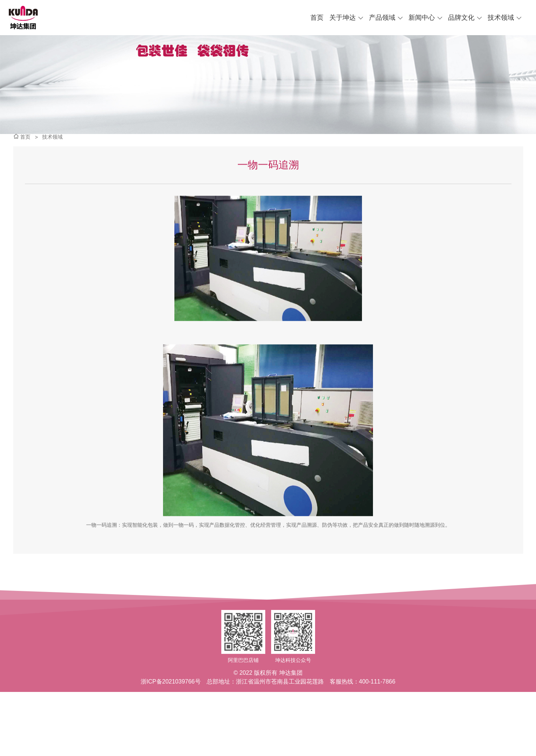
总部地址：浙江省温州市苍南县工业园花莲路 (265, 705)
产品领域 (382, 18)
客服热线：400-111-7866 (363, 705)
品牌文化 (461, 18)
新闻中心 (422, 18)
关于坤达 (343, 18)
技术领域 (501, 18)
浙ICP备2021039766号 (171, 705)
